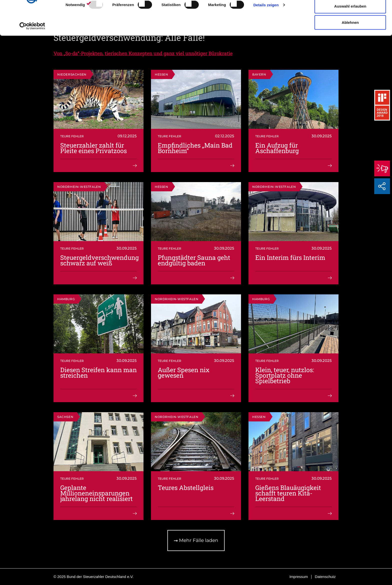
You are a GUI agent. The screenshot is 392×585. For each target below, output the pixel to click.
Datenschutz (325, 577)
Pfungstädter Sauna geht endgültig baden (194, 260)
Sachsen (65, 417)
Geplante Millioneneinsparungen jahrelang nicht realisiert (96, 493)
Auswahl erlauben (350, 30)
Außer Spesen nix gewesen (184, 373)
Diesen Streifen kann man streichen (98, 373)
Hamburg (66, 299)
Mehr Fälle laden (196, 540)
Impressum (299, 577)
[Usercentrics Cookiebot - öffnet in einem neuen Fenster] (32, 50)
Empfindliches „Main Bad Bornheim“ (195, 148)
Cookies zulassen (350, 13)
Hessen (161, 74)
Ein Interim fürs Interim (290, 257)
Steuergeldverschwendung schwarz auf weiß (99, 260)
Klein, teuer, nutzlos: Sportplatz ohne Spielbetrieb (285, 375)
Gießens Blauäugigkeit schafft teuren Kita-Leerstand (288, 493)
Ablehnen (350, 46)
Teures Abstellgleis (186, 488)
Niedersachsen (72, 74)
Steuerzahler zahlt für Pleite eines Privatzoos (93, 148)
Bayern (259, 74)
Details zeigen (266, 28)
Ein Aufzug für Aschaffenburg (277, 148)
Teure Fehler (72, 136)
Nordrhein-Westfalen (79, 187)
